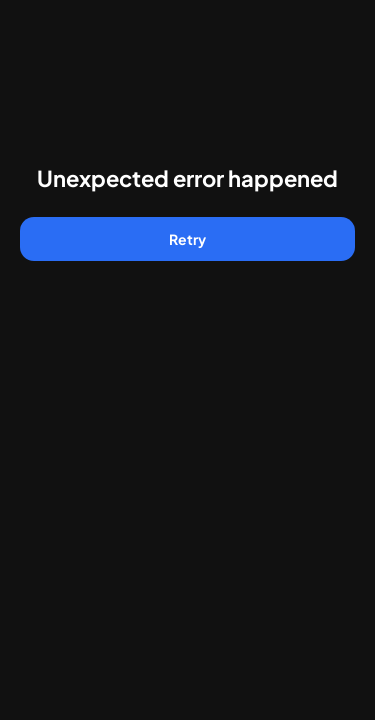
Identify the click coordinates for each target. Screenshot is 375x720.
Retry (187, 239)
